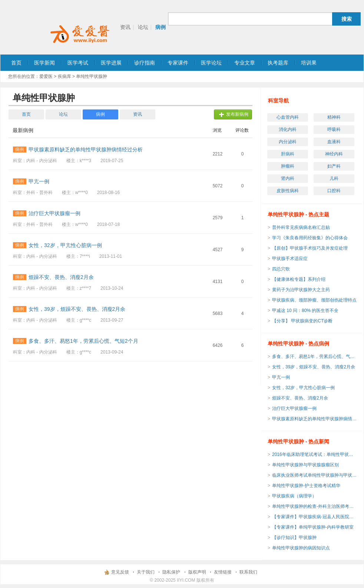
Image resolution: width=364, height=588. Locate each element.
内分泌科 (288, 142)
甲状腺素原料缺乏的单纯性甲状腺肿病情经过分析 (315, 419)
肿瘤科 (288, 166)
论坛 (143, 27)
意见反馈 (120, 572)
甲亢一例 (281, 377)
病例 (161, 27)
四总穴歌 (281, 269)
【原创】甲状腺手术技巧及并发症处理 (310, 248)
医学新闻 (44, 63)
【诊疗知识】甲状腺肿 (294, 538)
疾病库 (64, 76)
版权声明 (197, 572)
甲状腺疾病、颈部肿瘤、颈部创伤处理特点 (314, 300)
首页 (16, 63)
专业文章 (245, 63)
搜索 (347, 19)
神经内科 (334, 154)
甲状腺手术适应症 (290, 259)
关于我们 (146, 572)
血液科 (334, 142)
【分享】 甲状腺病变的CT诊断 (302, 321)
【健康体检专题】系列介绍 (299, 279)
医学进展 (111, 63)
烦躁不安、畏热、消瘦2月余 (300, 398)
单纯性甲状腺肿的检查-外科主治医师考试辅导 (315, 506)
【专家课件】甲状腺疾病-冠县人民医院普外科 (315, 517)
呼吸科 (334, 129)
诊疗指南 (145, 63)
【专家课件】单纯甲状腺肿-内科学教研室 (313, 527)
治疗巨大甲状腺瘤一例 (294, 408)
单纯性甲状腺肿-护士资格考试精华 (306, 486)
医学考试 (78, 63)
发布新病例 (237, 114)
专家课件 (178, 63)
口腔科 (334, 191)
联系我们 (248, 572)
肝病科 (288, 154)
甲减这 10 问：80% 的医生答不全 (305, 311)
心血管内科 (288, 117)
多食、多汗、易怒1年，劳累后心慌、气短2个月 (315, 357)
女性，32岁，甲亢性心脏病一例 (303, 388)
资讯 (125, 27)
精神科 (334, 117)
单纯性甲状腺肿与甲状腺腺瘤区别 (305, 465)
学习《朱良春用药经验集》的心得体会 (310, 238)
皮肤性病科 (288, 191)
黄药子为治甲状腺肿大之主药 (301, 290)
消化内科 (288, 129)
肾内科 (288, 178)
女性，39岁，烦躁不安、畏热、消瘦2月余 (314, 367)
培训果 (309, 63)
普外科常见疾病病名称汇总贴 (301, 227)
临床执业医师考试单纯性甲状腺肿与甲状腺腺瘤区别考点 (315, 475)
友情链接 (223, 572)
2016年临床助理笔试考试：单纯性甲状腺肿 (315, 454)
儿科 (334, 178)
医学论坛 (211, 63)
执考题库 (278, 63)
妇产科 (334, 166)
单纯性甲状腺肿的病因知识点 (301, 548)
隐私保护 (171, 572)
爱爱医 (46, 76)
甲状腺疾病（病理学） (294, 496)
